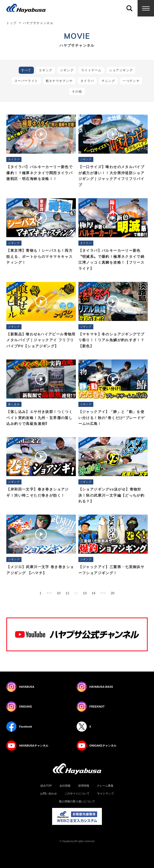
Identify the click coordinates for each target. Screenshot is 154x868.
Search (129, 8)
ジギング (67, 70)
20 (113, 593)
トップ (11, 23)
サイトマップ (105, 794)
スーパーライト (26, 81)
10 (59, 593)
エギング (46, 70)
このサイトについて (77, 794)
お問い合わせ (49, 794)
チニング (108, 81)
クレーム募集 (105, 786)
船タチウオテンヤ (59, 81)
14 (94, 593)
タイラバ (87, 81)
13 (85, 593)
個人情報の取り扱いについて (77, 801)
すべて (26, 70)
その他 (77, 92)
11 (67, 593)
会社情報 (65, 786)
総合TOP (46, 786)
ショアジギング (121, 70)
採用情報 (84, 786)
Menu (146, 8)
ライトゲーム (91, 70)
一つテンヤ (131, 81)
